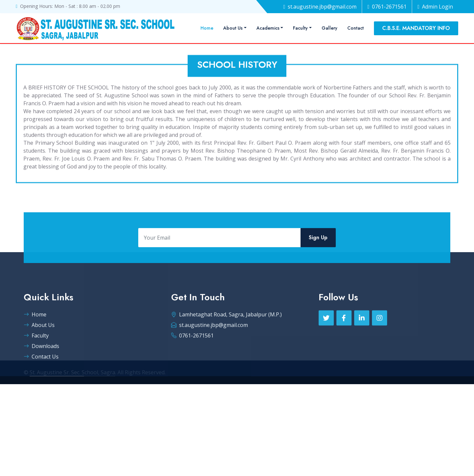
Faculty (300, 28)
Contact (355, 28)
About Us (233, 28)
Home (207, 28)
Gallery (329, 28)
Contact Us (41, 375)
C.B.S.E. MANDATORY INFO (416, 28)
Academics (268, 28)
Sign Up (318, 242)
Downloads (41, 364)
